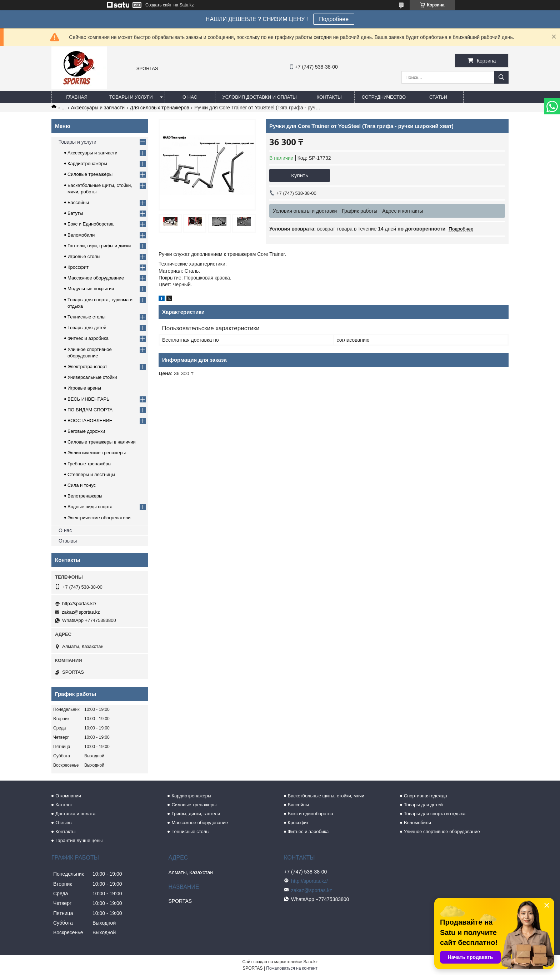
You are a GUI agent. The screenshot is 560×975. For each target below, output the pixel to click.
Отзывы (68, 541)
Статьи (438, 97)
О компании (68, 796)
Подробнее (334, 19)
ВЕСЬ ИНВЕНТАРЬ (89, 399)
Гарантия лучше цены (79, 840)
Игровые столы (84, 256)
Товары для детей (87, 328)
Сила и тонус (82, 485)
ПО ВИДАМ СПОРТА (90, 410)
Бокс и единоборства (311, 814)
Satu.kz (310, 962)
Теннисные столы (86, 317)
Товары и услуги (131, 97)
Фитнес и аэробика (88, 338)
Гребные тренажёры (89, 464)
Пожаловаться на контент (292, 968)
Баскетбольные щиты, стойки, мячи (326, 796)
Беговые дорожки (86, 431)
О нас (190, 97)
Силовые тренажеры (194, 805)
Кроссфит (78, 267)
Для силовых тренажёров (160, 108)
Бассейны (78, 202)
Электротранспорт (87, 367)
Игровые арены (84, 388)
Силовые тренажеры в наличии (102, 442)
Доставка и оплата (75, 814)
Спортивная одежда (426, 796)
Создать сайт (159, 5)
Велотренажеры (85, 496)
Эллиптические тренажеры (97, 453)
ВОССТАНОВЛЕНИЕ (90, 420)
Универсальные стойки (92, 377)
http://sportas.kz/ (79, 603)
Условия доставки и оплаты (260, 97)
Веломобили (81, 235)
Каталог (64, 805)
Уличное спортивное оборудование (442, 832)
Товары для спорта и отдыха (435, 814)
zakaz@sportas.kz (81, 612)
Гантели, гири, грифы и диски (99, 246)
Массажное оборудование (96, 278)
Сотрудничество (384, 97)
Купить (299, 175)
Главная (77, 97)
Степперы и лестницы (91, 474)
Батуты (75, 213)
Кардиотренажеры (191, 796)
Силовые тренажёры (90, 174)
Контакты (329, 97)
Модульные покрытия (91, 289)
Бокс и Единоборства (91, 224)
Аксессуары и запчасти (98, 108)
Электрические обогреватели (99, 518)
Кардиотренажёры (87, 164)
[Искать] (501, 77)
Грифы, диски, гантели (196, 814)
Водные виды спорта (90, 507)
